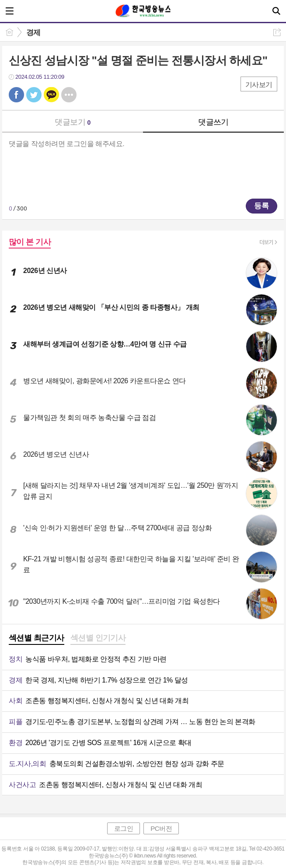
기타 (69, 95)
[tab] (37, 639)
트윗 (34, 95)
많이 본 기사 (30, 242)
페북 (16, 95)
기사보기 (259, 85)
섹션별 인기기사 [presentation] (98, 638)
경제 (33, 33)
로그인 (124, 828)
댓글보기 (73, 122)
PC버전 (161, 828)
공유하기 (277, 32)
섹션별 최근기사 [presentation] (37, 638)
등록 (262, 206)
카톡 (51, 95)
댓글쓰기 (213, 122)
